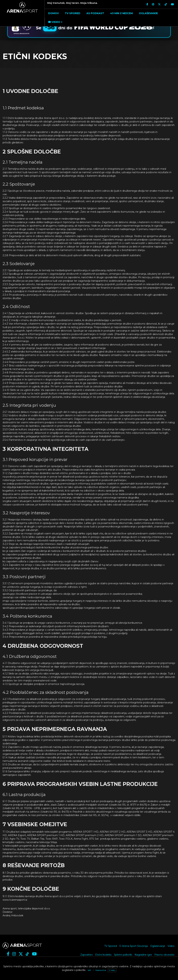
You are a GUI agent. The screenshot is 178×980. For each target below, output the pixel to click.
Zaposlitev (87, 955)
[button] (55, 22)
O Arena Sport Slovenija (133, 946)
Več (89, 970)
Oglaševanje (158, 946)
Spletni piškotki (123, 955)
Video (171, 946)
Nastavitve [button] (101, 970)
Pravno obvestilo (164, 955)
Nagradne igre (143, 955)
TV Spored (111, 946)
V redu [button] (112, 970)
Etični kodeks (103, 955)
